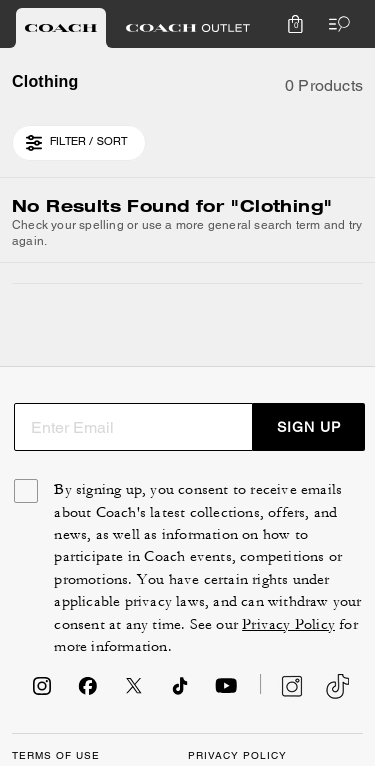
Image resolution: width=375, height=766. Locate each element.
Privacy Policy (288, 624)
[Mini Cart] (295, 24)
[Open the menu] (335, 24)
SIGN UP (309, 427)
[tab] (61, 28)
